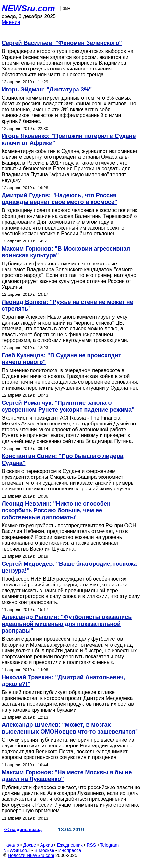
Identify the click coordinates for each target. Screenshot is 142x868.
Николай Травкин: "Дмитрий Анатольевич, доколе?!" (63, 681)
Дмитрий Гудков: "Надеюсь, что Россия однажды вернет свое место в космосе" (59, 199)
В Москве (44, 850)
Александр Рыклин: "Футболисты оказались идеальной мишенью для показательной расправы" (67, 624)
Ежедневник (70, 845)
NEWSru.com (28, 8)
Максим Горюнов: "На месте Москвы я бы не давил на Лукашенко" (67, 776)
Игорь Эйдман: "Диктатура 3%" (47, 90)
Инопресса (70, 850)
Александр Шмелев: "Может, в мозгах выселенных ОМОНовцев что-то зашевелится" (70, 728)
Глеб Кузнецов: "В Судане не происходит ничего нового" (61, 359)
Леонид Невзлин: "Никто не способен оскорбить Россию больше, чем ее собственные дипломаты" (56, 510)
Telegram (110, 845)
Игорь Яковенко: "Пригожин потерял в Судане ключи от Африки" (69, 139)
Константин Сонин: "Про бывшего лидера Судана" (62, 460)
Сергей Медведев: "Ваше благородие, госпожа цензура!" (69, 567)
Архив (47, 845)
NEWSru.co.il (17, 850)
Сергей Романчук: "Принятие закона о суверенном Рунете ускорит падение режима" (68, 406)
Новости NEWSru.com (31, 855)
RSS (91, 845)
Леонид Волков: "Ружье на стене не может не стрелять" (67, 305)
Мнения (11, 22)
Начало (11, 845)
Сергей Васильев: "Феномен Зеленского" (62, 43)
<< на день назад (23, 830)
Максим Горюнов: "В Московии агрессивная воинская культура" (66, 252)
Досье (30, 845)
